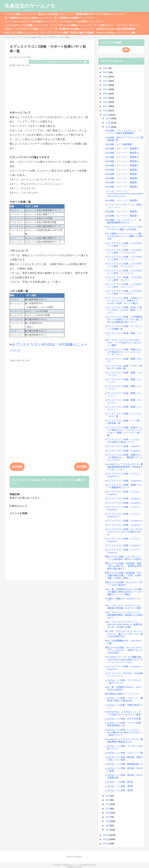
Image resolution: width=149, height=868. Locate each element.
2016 (106, 111)
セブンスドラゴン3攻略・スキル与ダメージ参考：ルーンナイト (123, 292)
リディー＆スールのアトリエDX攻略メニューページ (31, 21)
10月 (108, 127)
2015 (106, 115)
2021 (106, 89)
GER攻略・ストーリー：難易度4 (121, 187)
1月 (108, 830)
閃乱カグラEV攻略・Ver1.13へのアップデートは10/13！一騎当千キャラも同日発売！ (124, 650)
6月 (108, 808)
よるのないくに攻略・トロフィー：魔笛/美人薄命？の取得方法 (124, 699)
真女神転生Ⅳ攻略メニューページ (122, 694)
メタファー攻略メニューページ (20, 14)
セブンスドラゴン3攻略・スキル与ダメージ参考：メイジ (123, 244)
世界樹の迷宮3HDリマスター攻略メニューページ (100, 14)
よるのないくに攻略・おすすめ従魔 (123, 719)
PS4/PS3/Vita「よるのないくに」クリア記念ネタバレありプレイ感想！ (124, 713)
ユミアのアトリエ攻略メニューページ (34, 29)
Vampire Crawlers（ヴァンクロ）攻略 (116, 33)
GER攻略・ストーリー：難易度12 (122, 153)
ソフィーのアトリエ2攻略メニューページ (71, 25)
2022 (106, 85)
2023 (106, 81)
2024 (106, 77)
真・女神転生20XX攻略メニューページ (74, 29)
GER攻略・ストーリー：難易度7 (121, 174)
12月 (108, 118)
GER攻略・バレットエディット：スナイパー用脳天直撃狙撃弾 (123, 132)
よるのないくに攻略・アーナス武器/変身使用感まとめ (123, 724)
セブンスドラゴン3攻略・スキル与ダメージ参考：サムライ (123, 279)
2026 (106, 68)
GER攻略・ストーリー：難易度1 (121, 216)
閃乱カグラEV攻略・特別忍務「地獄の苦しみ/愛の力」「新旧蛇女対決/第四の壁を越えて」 (123, 566)
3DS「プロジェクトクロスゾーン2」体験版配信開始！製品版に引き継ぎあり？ (124, 615)
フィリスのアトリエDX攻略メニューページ (81, 21)
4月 (108, 817)
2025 (106, 72)
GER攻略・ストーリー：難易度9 (121, 165)
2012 (106, 843)
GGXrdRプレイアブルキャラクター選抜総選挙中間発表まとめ (124, 741)
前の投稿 (82, 467)
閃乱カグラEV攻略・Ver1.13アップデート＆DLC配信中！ (124, 584)
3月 (108, 821)
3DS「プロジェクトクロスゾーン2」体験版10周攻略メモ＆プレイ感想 (123, 607)
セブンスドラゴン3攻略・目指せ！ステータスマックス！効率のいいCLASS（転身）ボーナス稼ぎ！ (123, 301)
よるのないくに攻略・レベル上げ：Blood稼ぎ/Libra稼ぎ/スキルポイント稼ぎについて (124, 732)
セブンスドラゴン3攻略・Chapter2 (123, 545)
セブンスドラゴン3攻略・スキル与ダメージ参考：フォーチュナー (123, 251)
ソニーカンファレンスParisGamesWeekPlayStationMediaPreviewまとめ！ (124, 194)
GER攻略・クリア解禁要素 (119, 144)
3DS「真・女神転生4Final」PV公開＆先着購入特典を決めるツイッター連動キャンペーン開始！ (124, 592)
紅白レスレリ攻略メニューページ (21, 33)
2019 (106, 98)
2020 (106, 94)
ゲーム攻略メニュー (104, 25)
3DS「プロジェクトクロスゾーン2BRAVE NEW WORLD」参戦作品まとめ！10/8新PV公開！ (124, 624)
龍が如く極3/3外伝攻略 (82, 33)
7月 (108, 804)
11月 (108, 123)
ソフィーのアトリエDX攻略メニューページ (26, 25)
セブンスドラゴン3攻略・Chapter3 (123, 525)
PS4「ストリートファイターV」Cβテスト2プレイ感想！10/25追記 (124, 228)
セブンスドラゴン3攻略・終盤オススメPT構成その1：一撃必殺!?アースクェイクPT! (124, 457)
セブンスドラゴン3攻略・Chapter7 (123, 446)
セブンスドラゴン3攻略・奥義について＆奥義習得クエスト (123, 486)
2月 (108, 825)
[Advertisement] (49, 88)
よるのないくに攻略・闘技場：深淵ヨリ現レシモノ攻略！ (124, 758)
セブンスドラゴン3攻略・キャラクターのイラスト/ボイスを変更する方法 (123, 532)
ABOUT (9, 29)
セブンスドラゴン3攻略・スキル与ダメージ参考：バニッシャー (123, 285)
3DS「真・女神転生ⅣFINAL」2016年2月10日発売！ (123, 688)
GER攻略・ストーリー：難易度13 (122, 149)
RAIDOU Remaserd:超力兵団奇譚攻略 (116, 29)
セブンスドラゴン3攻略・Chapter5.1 (124, 481)
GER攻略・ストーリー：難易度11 (122, 157)
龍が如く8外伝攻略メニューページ (56, 14)
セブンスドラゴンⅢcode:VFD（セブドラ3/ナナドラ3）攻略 (59, 62)
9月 (108, 796)
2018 (106, 102)
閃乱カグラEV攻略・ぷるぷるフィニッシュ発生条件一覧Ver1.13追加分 (123, 558)
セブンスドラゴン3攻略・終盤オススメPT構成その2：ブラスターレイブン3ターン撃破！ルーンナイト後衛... (124, 431)
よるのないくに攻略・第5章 (119, 790)
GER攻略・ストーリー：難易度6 (121, 178)
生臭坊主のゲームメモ (30, 6)
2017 (106, 106)
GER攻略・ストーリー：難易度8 (121, 170)
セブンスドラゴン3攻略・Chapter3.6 (124, 521)
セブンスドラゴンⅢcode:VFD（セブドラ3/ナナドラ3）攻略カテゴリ (49, 482)
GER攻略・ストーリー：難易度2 (121, 211)
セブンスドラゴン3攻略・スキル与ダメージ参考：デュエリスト (123, 265)
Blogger (79, 857)
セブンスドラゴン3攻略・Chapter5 (123, 498)
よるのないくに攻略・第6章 (119, 786)
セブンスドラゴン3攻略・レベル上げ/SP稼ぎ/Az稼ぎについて (122, 441)
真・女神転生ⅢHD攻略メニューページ (74, 18)
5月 (108, 813)
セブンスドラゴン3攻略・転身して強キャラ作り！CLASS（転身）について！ (123, 310)
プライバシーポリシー (127, 25)
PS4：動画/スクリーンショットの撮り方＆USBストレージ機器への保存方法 (124, 236)
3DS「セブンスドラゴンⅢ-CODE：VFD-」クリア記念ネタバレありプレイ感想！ (123, 343)
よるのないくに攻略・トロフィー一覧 (124, 753)
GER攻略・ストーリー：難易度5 (121, 182)
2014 (106, 835)
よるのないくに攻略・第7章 (119, 782)
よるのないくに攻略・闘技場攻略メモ (124, 764)
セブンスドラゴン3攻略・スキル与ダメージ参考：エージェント (123, 272)
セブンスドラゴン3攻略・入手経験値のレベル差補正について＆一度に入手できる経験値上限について (124, 319)
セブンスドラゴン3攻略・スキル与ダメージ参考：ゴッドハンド (123, 258)
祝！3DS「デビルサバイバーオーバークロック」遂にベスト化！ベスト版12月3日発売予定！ (124, 634)
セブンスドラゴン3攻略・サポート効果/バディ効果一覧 (123, 367)
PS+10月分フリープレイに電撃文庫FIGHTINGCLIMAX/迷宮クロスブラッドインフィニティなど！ (124, 660)
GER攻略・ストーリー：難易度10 (122, 161)
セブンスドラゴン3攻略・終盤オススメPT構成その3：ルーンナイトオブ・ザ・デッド (123, 352)
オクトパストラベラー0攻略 (54, 33)
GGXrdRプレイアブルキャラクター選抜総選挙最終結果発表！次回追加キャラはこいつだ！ (124, 467)
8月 (108, 800)
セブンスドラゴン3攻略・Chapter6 (123, 451)
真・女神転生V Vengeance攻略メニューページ (28, 18)
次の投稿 (17, 467)
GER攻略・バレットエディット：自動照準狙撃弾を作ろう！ (123, 221)
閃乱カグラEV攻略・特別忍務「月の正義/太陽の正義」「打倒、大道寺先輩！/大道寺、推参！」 (123, 575)
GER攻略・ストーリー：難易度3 (121, 200)
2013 (106, 839)
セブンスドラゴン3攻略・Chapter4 (123, 503)
